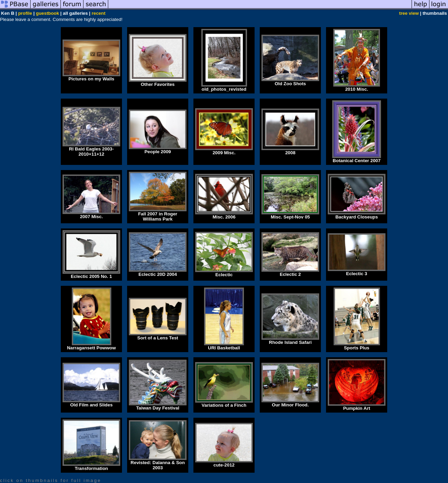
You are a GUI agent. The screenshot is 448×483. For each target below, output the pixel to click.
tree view (409, 13)
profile (25, 13)
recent (99, 13)
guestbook (48, 13)
